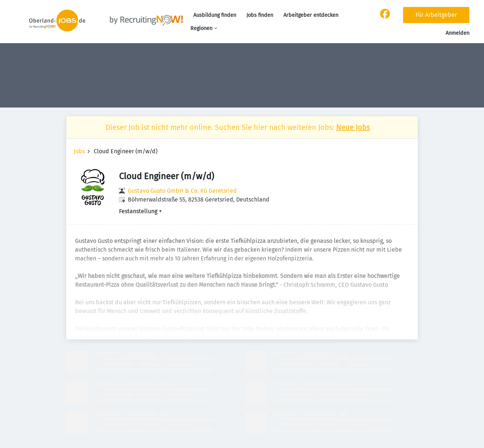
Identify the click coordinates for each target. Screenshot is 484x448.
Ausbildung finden (215, 15)
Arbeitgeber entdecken (311, 15)
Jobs (79, 151)
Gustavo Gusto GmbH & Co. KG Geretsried (182, 191)
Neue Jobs (353, 127)
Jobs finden (260, 15)
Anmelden (457, 33)
